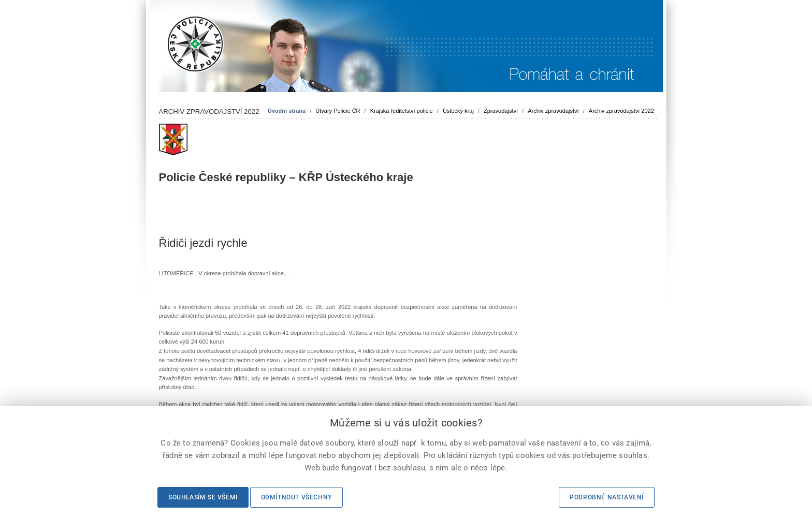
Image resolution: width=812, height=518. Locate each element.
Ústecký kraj (458, 111)
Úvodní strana (287, 111)
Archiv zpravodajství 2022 (621, 111)
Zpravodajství (501, 111)
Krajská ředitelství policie (402, 111)
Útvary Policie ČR (338, 111)
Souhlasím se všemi (203, 497)
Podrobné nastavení (607, 497)
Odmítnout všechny (296, 497)
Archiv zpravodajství (553, 111)
